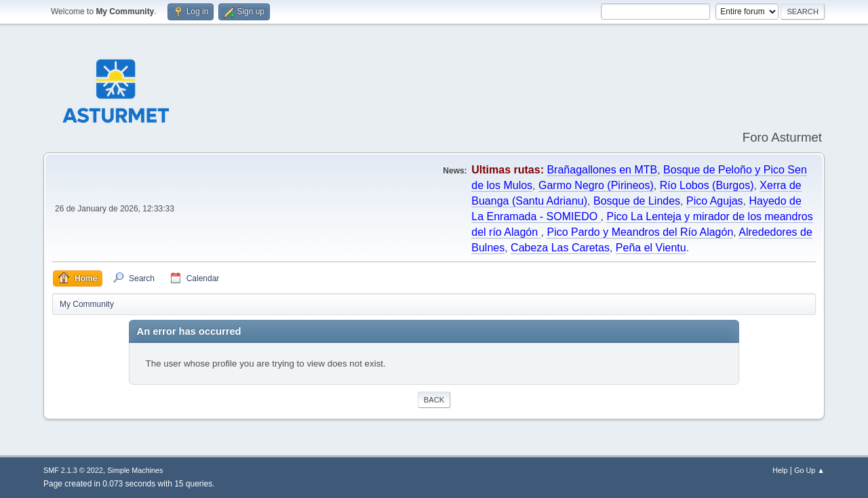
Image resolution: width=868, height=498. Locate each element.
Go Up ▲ (809, 470)
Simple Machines (135, 470)
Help (780, 470)
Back (434, 400)
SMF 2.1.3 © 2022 (73, 470)
